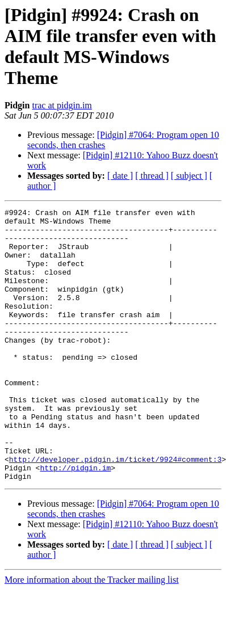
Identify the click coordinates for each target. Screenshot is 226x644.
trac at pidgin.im (62, 105)
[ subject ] (189, 176)
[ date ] (120, 176)
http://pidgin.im (75, 520)
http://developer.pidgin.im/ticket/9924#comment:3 (115, 510)
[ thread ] (152, 176)
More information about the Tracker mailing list (92, 634)
